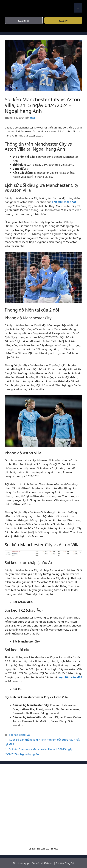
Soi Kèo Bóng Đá (19, 735)
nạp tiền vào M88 (71, 677)
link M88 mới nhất (64, 202)
